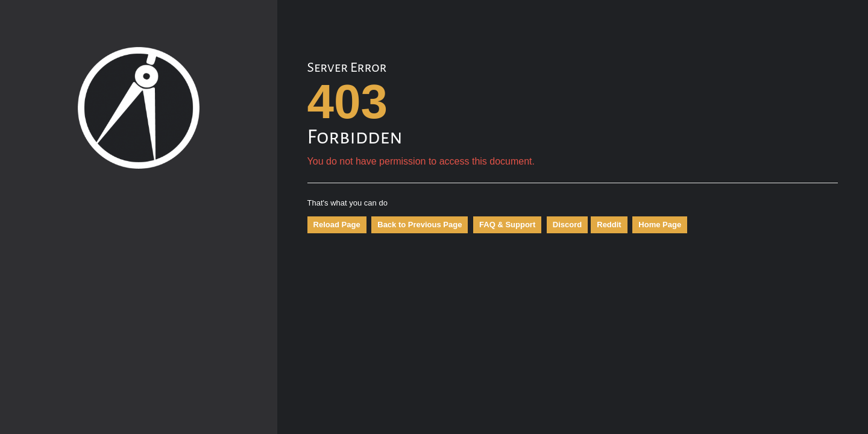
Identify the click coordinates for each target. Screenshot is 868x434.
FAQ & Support (507, 225)
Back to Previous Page (420, 225)
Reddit (609, 225)
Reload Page (337, 225)
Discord (567, 225)
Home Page (660, 225)
